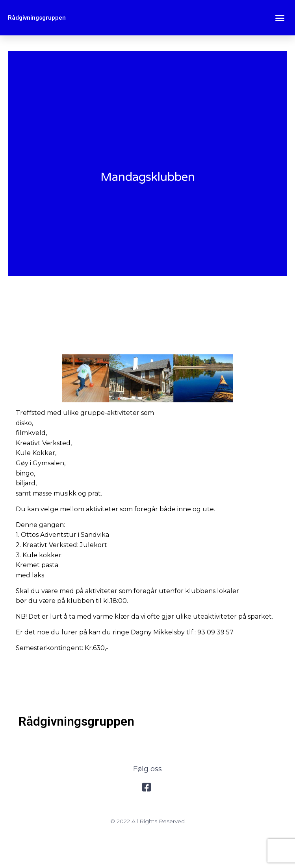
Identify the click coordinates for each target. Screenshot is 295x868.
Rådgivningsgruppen (37, 18)
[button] (280, 18)
